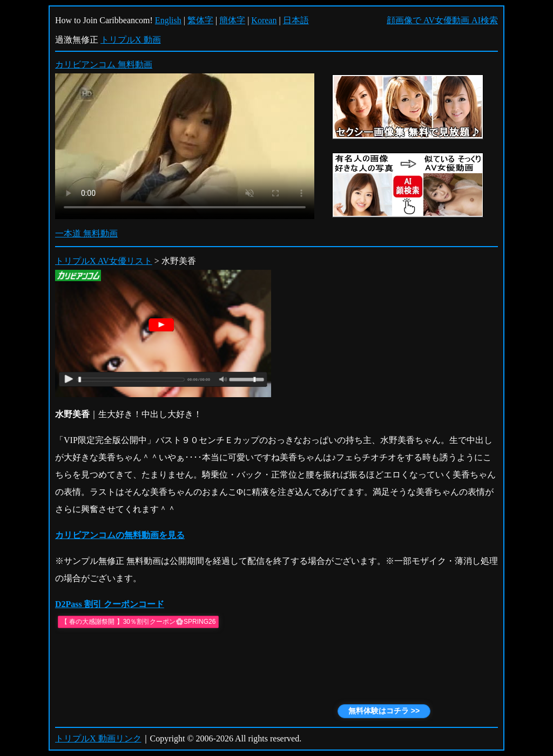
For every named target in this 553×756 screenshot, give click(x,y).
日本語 (296, 20)
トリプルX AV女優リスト (104, 261)
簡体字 (232, 20)
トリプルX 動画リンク (98, 738)
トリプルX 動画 (131, 40)
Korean (264, 20)
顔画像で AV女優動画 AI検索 (442, 20)
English (168, 20)
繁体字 (200, 20)
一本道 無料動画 (86, 233)
